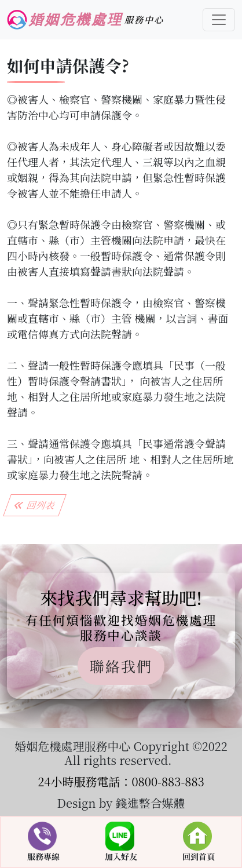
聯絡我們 (121, 666)
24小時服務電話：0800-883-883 (121, 781)
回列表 (35, 505)
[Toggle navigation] (219, 20)
